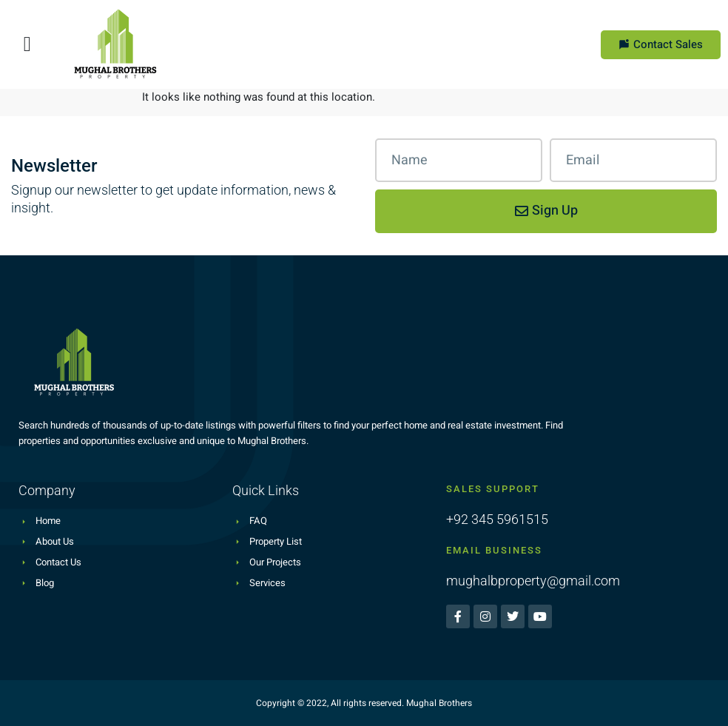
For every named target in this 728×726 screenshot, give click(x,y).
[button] (27, 44)
